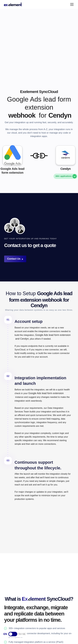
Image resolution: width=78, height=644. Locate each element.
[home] (13, 4)
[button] (71, 4)
